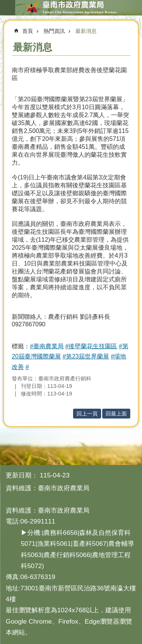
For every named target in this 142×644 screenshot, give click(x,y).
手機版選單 (8, 8)
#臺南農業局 (47, 346)
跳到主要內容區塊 (4, 4)
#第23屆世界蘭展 (86, 356)
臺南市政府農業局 (71, 8)
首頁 (28, 31)
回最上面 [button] (116, 414)
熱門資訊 (54, 31)
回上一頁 (87, 414)
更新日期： (22, 475)
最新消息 (86, 31)
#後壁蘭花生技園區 (91, 346)
